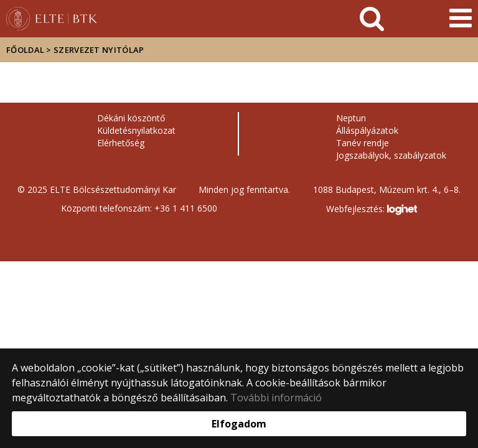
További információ (276, 398)
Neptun (351, 118)
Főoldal (26, 50)
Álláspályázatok (367, 130)
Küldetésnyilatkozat (136, 130)
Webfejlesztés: (372, 210)
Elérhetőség (121, 143)
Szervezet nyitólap (99, 50)
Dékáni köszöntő (131, 118)
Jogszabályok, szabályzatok (391, 155)
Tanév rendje (363, 143)
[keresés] (372, 19)
